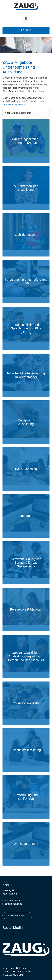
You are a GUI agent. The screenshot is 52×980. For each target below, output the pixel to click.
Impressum (8, 968)
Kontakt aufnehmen (17, 915)
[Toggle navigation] (26, 19)
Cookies (28, 972)
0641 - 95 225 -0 (13, 900)
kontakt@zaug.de (13, 904)
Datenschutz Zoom (12, 972)
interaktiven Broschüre (14, 105)
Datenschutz (22, 968)
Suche (26, 30)
